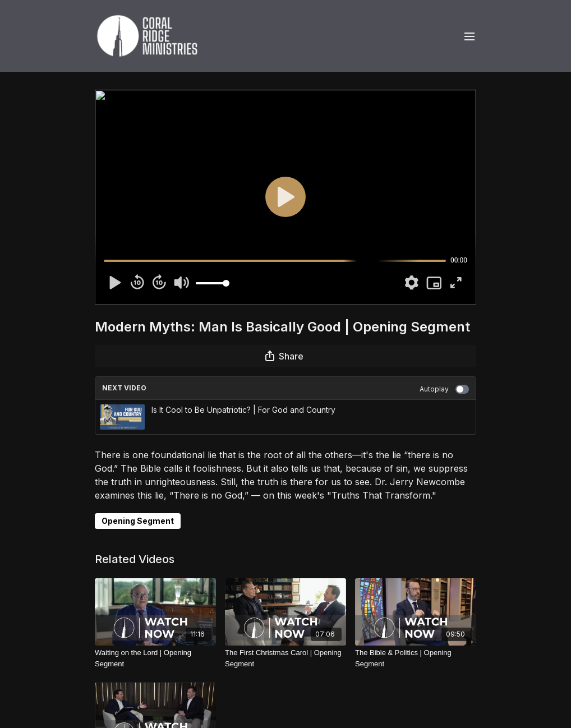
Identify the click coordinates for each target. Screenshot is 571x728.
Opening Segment (138, 521)
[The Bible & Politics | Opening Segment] (416, 658)
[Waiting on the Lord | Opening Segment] (155, 658)
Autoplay (444, 389)
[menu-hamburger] (469, 36)
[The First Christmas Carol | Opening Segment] (285, 658)
